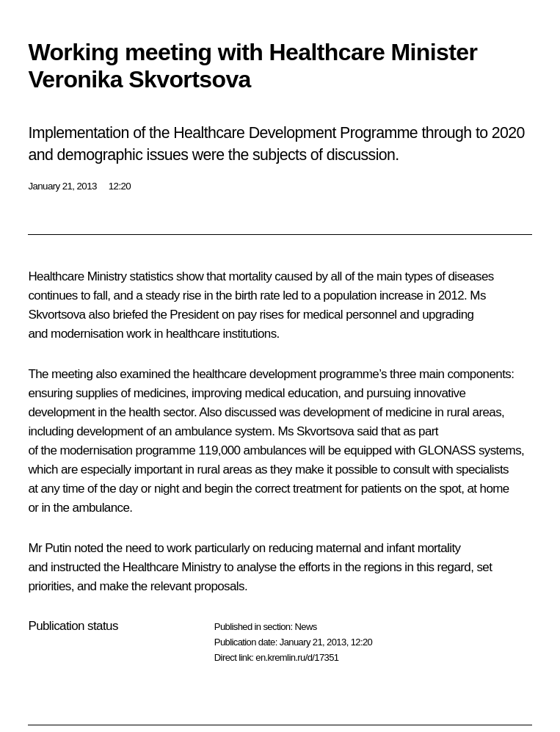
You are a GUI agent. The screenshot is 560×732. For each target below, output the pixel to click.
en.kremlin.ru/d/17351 (297, 657)
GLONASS (447, 450)
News (305, 627)
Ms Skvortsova (316, 431)
